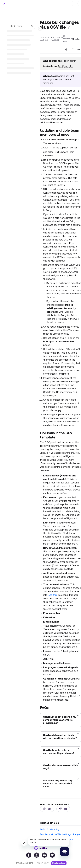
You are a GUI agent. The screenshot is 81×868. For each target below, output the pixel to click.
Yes (47, 809)
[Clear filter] (32, 26)
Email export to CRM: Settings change (60, 834)
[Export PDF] (73, 50)
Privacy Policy (42, 863)
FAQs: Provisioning (50, 829)
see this (53, 595)
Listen (76, 39)
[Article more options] (79, 50)
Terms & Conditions (24, 863)
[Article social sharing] (66, 50)
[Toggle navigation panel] (40, 28)
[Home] (4, 4)
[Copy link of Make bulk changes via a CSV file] (69, 28)
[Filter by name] (21, 26)
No (63, 809)
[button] (76, 4)
